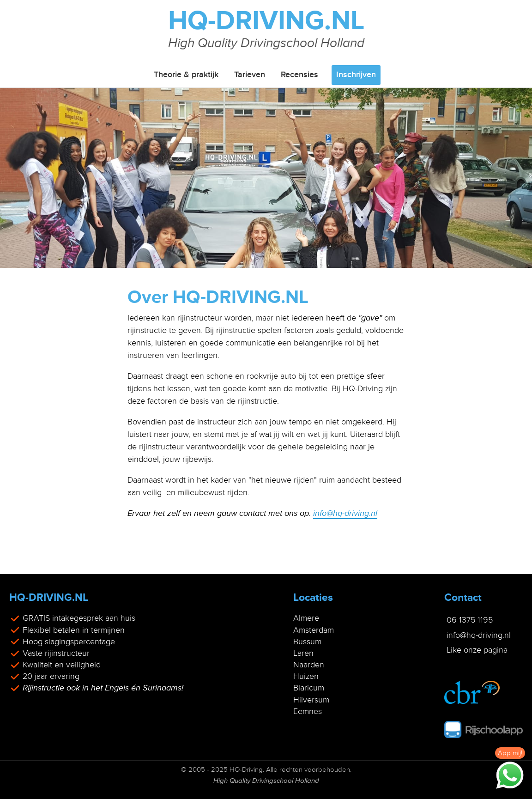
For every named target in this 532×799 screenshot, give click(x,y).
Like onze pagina (477, 650)
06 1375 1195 (470, 620)
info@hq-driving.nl (345, 513)
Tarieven (250, 75)
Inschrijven (356, 75)
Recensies (299, 75)
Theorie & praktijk (186, 75)
